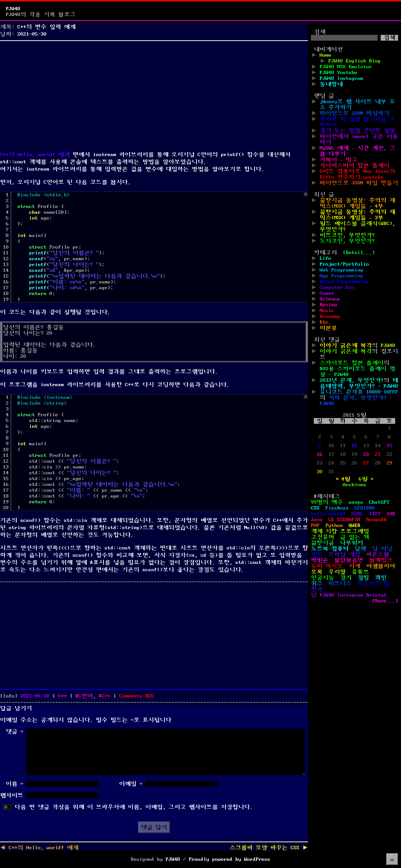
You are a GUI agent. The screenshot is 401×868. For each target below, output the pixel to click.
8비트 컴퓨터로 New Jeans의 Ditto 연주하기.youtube (357, 174)
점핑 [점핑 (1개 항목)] (363, 578)
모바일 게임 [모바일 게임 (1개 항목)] (344, 554)
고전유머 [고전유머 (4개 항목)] (323, 537)
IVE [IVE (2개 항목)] (391, 514)
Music (327, 311)
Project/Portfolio (344, 264)
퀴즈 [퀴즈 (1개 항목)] (317, 584)
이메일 (131, 784)
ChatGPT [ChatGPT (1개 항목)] (379, 502)
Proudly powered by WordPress (230, 859)
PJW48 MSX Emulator (346, 67)
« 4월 (343, 479)
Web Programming (341, 270)
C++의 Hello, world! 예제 (35, 155)
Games (327, 293)
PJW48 (13, 9)
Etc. (325, 322)
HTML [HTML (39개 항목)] (357, 514)
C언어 (86, 696)
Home (325, 55)
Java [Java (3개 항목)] (317, 520)
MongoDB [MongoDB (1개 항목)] (376, 520)
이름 (15, 784)
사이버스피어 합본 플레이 (355, 165)
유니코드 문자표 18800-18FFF (359, 392)
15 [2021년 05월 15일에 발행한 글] (389, 446)
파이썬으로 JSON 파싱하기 (355, 113)
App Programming (341, 276)
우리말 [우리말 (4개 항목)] (337, 572)
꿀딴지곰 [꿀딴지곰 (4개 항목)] (323, 543)
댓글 (15, 732)
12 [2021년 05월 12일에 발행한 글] (355, 446)
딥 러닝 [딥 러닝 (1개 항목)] (382, 549)
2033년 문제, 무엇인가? (352, 380)
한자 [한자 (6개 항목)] (317, 589)
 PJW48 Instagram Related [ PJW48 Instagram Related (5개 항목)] (349, 595)
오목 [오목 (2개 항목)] (317, 572)
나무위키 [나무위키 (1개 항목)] (352, 543)
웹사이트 (12, 795)
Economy (330, 316)
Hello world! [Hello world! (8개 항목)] (328, 514)
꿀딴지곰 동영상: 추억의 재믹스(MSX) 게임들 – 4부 (357, 203)
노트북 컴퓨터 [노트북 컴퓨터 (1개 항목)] (330, 549)
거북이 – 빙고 (339, 160)
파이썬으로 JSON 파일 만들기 (359, 183)
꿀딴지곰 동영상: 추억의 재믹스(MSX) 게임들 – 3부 (357, 215)
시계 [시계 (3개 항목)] (355, 566)
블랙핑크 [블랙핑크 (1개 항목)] (381, 560)
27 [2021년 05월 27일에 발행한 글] (366, 463)
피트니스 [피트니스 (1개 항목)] (340, 584)
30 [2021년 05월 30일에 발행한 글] (320, 472)
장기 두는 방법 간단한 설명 (357, 131)
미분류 (328, 328)
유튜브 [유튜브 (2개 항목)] (360, 572)
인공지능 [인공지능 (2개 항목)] (323, 578)
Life (325, 258)
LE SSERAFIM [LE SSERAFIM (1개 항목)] (344, 520)
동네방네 (331, 84)
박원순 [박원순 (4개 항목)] (320, 560)
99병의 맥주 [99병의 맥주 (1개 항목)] (327, 502)
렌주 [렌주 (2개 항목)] (317, 554)
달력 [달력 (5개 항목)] (360, 549)
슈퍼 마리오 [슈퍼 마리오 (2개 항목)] (327, 566)
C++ (62, 696)
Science (330, 299)
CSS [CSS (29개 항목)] (315, 508)
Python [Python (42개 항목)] (334, 525)
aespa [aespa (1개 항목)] (356, 502)
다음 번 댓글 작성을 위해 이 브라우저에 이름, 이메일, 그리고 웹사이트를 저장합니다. (134, 807)
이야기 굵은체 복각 (346, 345)
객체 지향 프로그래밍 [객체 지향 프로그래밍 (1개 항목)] (340, 531)
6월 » (366, 479)
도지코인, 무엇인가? (347, 241)
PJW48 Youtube (339, 73)
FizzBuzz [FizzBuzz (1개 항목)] (337, 508)
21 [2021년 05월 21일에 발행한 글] (378, 454)
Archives (355, 485)
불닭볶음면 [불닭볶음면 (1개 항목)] (349, 560)
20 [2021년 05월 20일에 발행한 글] (366, 454)
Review (328, 305)
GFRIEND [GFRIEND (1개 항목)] (365, 508)
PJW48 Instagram (341, 78)
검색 (320, 32)
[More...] (385, 601)
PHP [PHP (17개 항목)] (315, 525)
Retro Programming (344, 282)
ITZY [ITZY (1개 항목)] (375, 514)
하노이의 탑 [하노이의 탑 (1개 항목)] (373, 584)
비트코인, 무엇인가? (347, 235)
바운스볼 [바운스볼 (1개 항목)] (378, 554)
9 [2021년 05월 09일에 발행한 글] (320, 446)
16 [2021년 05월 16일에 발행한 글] (320, 454)
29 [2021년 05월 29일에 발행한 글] (389, 463)
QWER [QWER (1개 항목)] (355, 525)
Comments (137, 696)
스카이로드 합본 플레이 (352, 363)
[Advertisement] (154, 94)
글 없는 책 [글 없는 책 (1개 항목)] (355, 537)
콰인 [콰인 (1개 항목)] (381, 578)
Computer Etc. (339, 287)
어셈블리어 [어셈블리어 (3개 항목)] (381, 566)
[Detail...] (359, 253)
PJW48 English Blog (355, 61)
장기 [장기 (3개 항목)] (346, 578)
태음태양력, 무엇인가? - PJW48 (359, 383)
